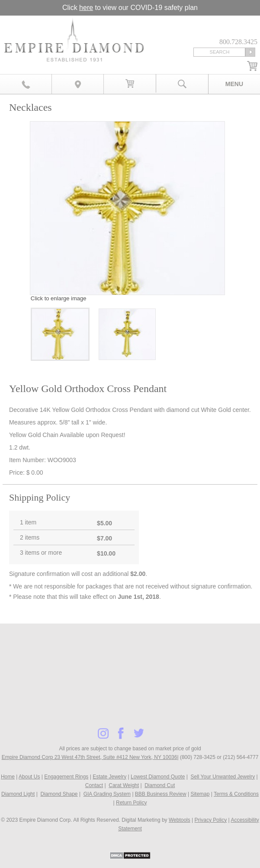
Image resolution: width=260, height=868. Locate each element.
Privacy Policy (211, 820)
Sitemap (200, 794)
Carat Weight (124, 785)
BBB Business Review (161, 794)
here (86, 8)
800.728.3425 (26, 84)
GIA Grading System (107, 794)
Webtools (180, 820)
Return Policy (131, 803)
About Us (29, 777)
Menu (234, 84)
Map (78, 84)
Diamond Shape (59, 794)
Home (8, 777)
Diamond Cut (160, 785)
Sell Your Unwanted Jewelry (223, 777)
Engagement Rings (66, 777)
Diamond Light (18, 794)
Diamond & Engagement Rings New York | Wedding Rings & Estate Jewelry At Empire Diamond (74, 42)
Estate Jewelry (109, 777)
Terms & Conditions (236, 794)
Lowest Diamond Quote (158, 777)
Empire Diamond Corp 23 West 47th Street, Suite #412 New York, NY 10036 (90, 757)
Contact (94, 785)
